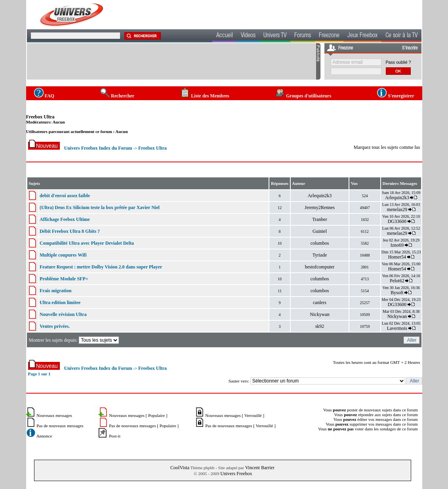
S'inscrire (410, 48)
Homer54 (397, 257)
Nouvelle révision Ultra (63, 314)
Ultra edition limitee (60, 303)
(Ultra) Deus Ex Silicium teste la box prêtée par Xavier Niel (100, 207)
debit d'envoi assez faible (65, 196)
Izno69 (397, 245)
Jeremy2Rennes (320, 207)
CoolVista (180, 468)
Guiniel (320, 231)
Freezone (329, 36)
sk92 (320, 326)
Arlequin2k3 (320, 196)
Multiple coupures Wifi (63, 255)
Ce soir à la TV (401, 36)
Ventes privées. (55, 326)
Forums (303, 36)
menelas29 (397, 209)
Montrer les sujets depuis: (74, 340)
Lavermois (397, 328)
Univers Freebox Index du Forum (98, 148)
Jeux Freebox (362, 36)
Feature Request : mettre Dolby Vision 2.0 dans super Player (101, 267)
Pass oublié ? (398, 62)
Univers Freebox (236, 474)
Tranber (320, 219)
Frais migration (55, 291)
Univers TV (275, 36)
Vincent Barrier (260, 468)
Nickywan (319, 314)
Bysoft (397, 293)
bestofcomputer (320, 267)
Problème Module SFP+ (64, 279)
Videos (248, 36)
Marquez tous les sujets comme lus (387, 147)
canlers (320, 303)
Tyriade (320, 255)
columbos (320, 243)
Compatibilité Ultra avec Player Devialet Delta (87, 243)
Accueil (225, 36)
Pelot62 (397, 281)
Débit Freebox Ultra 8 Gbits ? (70, 231)
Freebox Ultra (40, 117)
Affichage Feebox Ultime (65, 219)
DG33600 (397, 221)
